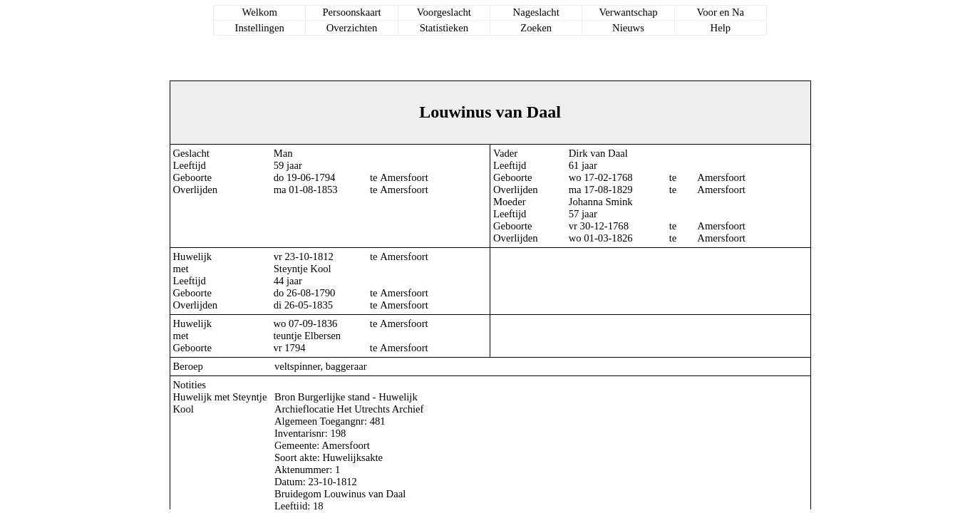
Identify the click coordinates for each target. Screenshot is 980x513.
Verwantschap (628, 12)
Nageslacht (536, 12)
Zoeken (536, 28)
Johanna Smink (601, 202)
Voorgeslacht (444, 12)
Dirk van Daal (598, 153)
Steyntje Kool (303, 269)
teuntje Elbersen (307, 336)
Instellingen (260, 28)
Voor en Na (721, 12)
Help (721, 28)
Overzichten (352, 28)
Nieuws (628, 28)
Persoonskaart (351, 12)
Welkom (260, 12)
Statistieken (444, 28)
